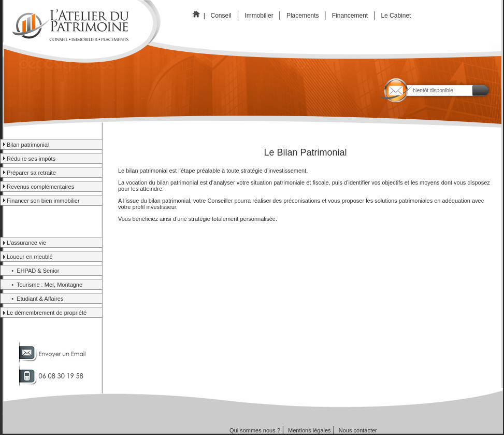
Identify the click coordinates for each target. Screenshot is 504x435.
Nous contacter (358, 430)
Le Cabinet (397, 16)
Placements (304, 16)
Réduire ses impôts (31, 159)
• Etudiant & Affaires (35, 299)
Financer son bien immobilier (43, 201)
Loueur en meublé (30, 257)
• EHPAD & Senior (33, 271)
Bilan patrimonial (28, 145)
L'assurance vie (26, 243)
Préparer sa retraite (31, 173)
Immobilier (260, 16)
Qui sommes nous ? (255, 430)
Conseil (221, 16)
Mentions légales (309, 430)
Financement (350, 16)
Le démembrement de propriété (47, 313)
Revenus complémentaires (40, 187)
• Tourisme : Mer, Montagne (45, 285)
